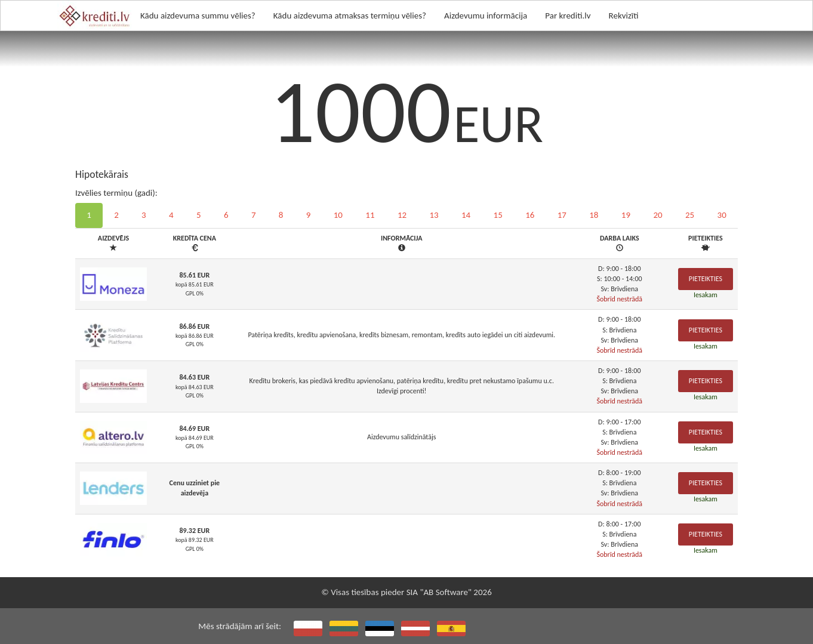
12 (402, 215)
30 (722, 215)
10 (338, 215)
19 (626, 215)
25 (690, 215)
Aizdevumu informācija (486, 16)
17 (562, 215)
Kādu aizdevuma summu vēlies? (198, 16)
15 (498, 215)
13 (434, 215)
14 (466, 215)
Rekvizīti (624, 16)
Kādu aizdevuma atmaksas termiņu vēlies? (350, 16)
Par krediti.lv (568, 16)
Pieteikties (706, 279)
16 (530, 215)
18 (594, 215)
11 (370, 215)
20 (658, 215)
